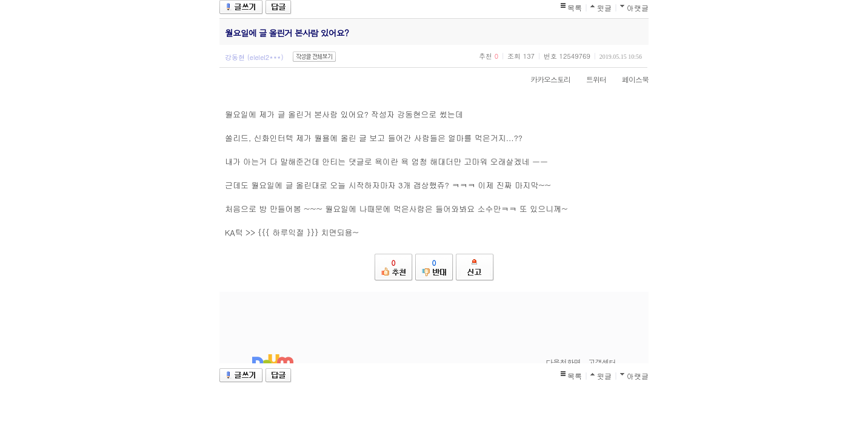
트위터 (590, 79)
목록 (575, 8)
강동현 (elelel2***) (254, 57)
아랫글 (638, 8)
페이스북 (629, 79)
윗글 (604, 8)
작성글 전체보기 (314, 57)
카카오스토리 (544, 79)
